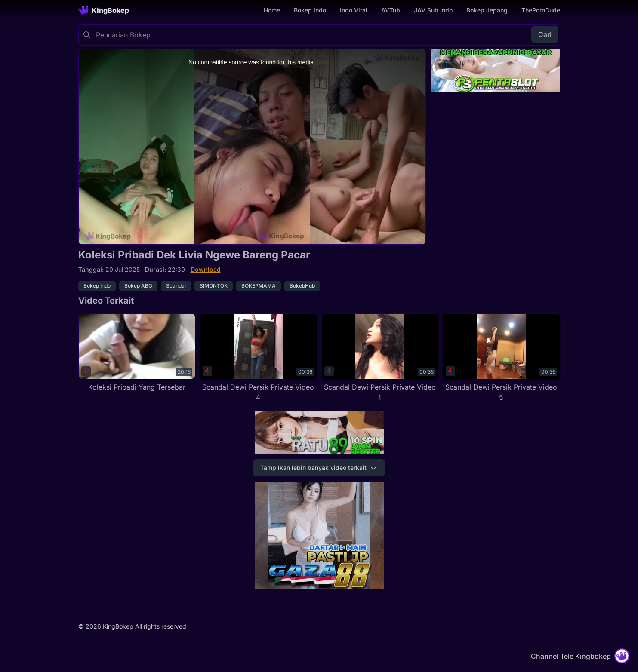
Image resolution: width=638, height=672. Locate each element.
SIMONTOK (214, 286)
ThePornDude (541, 10)
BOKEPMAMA (259, 286)
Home (272, 10)
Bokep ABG (138, 286)
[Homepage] (104, 10)
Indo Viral (354, 10)
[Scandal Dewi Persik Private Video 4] (258, 358)
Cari (545, 34)
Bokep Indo (310, 10)
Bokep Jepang (487, 10)
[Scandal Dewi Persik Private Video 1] (380, 358)
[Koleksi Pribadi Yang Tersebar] (137, 353)
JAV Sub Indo (433, 10)
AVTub (391, 10)
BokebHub (302, 286)
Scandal (176, 286)
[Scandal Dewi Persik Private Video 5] (501, 358)
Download (206, 269)
